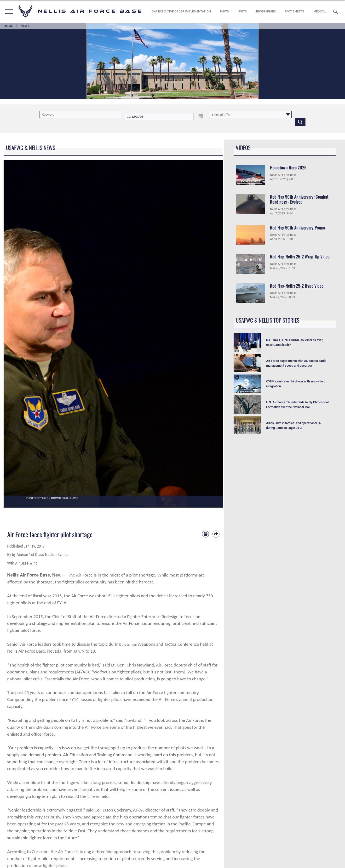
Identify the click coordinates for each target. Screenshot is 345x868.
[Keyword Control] (80, 115)
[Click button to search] (300, 122)
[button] (8, 11)
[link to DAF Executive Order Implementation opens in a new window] (181, 11)
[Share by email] (216, 534)
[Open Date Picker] (201, 116)
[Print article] (205, 534)
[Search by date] (159, 117)
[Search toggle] (336, 11)
